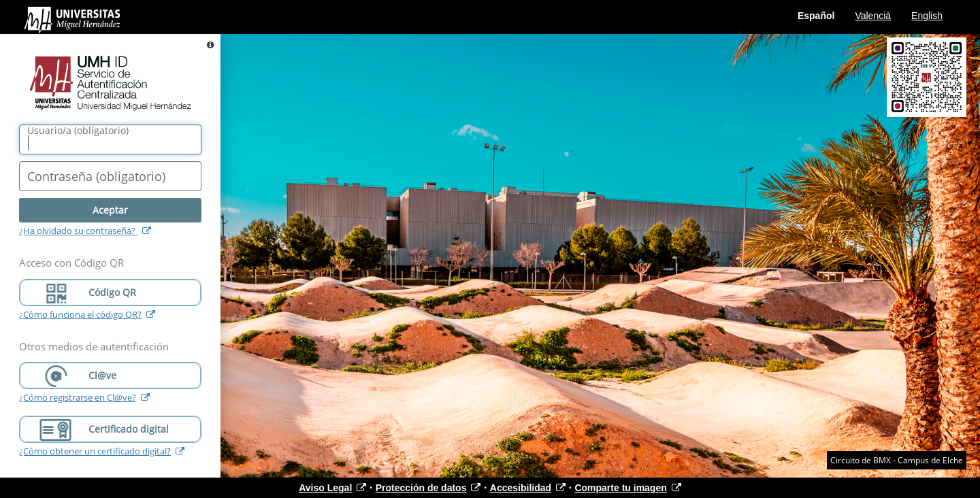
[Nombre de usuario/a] (110, 139)
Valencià (873, 16)
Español (816, 16)
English (927, 16)
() (78, 131)
